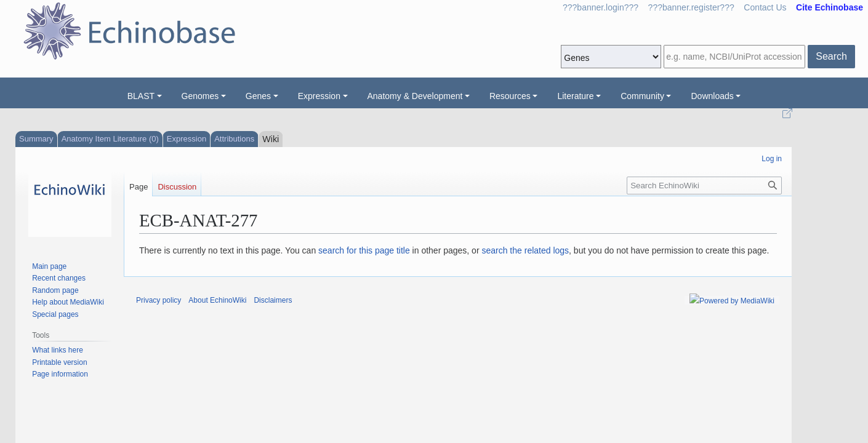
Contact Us (765, 7)
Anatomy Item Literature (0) (110, 139)
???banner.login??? (601, 7)
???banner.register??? (691, 7)
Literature (575, 96)
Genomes (200, 96)
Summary (36, 139)
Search (831, 56)
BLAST (141, 96)
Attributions (234, 139)
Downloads (712, 96)
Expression (319, 96)
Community (642, 96)
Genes (258, 96)
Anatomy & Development (415, 96)
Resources (510, 96)
